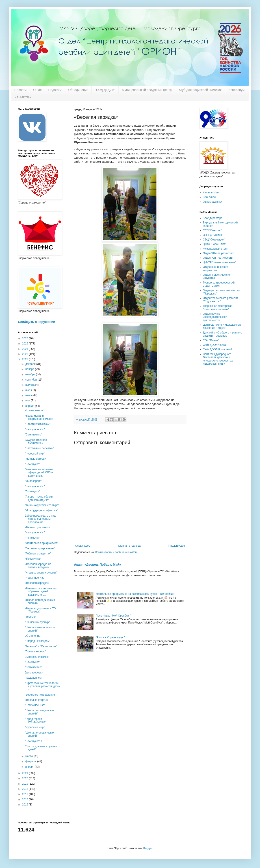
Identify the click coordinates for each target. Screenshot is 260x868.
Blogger (148, 848)
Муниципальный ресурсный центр (147, 90)
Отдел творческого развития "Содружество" (221, 300)
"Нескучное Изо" (35, 429)
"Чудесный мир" (35, 454)
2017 (26, 794)
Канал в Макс (211, 193)
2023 (26, 354)
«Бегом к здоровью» (37, 527)
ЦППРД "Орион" (213, 235)
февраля (31, 761)
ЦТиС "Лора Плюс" (215, 244)
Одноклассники (212, 202)
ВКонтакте (209, 197)
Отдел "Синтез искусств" (218, 258)
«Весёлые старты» (36, 700)
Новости (20, 90)
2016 (26, 799)
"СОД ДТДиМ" (105, 90)
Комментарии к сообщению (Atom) (117, 552)
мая (28, 400)
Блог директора (213, 218)
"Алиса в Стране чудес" (110, 637)
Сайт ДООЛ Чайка (214, 345)
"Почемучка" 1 (34, 741)
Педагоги (55, 90)
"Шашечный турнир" (37, 622)
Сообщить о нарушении (37, 322)
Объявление (32, 636)
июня (29, 395)
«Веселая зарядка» (37, 583)
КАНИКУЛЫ (23, 97)
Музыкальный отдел (216, 249)
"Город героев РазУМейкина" (35, 721)
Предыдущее (177, 546)
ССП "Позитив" (212, 230)
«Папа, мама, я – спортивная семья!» (39, 417)
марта (29, 756)
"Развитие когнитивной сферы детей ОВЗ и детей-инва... (39, 473)
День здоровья (34, 673)
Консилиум (237, 90)
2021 (26, 773)
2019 (26, 784)
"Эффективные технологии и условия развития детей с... (42, 686)
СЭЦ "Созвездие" (214, 240)
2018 (26, 789)
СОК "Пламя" (211, 340)
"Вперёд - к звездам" (38, 641)
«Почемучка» (33, 559)
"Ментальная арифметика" (41, 543)
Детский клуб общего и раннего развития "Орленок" (222, 334)
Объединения (78, 90)
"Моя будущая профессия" (41, 510)
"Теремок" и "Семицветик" (41, 646)
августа (30, 385)
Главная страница (129, 546)
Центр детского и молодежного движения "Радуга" (222, 326)
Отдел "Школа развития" (218, 253)
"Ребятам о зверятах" (38, 554)
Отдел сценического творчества (216, 268)
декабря (31, 364)
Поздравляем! (34, 678)
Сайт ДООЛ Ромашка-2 (217, 349)
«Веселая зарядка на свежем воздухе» (38, 566)
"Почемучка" (32, 464)
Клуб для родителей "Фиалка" (200, 90)
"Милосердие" (33, 481)
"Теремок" (31, 617)
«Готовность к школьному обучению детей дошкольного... (41, 592)
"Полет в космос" (35, 652)
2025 (26, 344)
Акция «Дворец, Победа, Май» (97, 565)
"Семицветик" (33, 435)
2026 (26, 338)
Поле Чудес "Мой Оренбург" (113, 616)
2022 (26, 359)
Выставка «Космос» (37, 657)
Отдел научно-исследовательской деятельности (215, 317)
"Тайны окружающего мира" (42, 505)
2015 (26, 805)
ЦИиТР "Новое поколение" (219, 262)
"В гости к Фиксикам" (38, 424)
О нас (37, 90)
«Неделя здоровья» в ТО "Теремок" (40, 610)
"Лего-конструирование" (40, 548)
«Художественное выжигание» (36, 442)
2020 (26, 778)
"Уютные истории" (36, 459)
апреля (30, 406)
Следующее (83, 546)
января (30, 767)
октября (31, 374)
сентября (31, 380)
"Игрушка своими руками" (41, 573)
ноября (30, 369)
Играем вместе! (34, 410)
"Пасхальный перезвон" (39, 448)
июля (29, 390)
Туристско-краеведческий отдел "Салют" (219, 284)
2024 (26, 349)
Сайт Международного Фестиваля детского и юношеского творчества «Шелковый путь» (218, 359)
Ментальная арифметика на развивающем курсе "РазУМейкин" (135, 594)
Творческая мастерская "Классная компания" (218, 307)
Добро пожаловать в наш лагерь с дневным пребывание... (40, 519)
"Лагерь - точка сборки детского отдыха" (39, 498)
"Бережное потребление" (40, 695)
